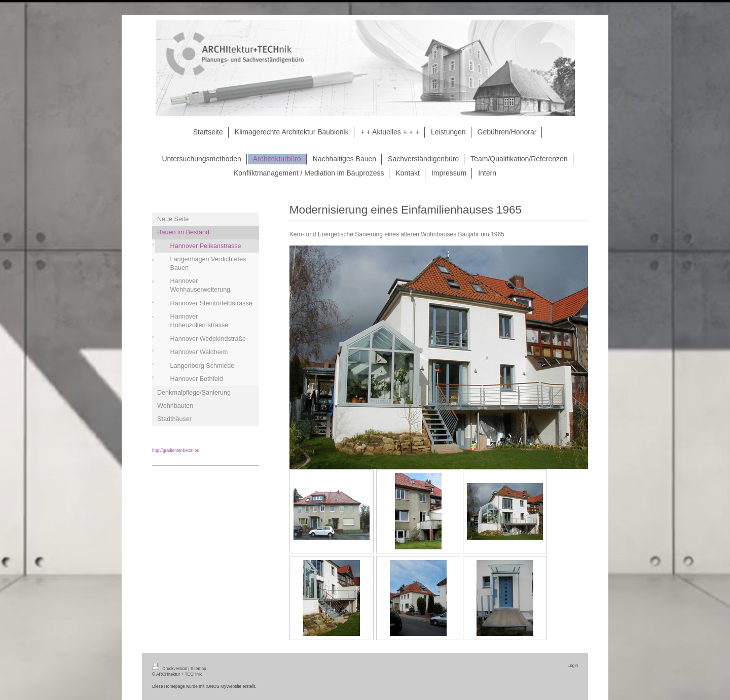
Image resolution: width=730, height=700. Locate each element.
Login (573, 666)
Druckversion (170, 669)
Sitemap (198, 669)
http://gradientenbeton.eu (176, 450)
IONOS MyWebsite (224, 686)
